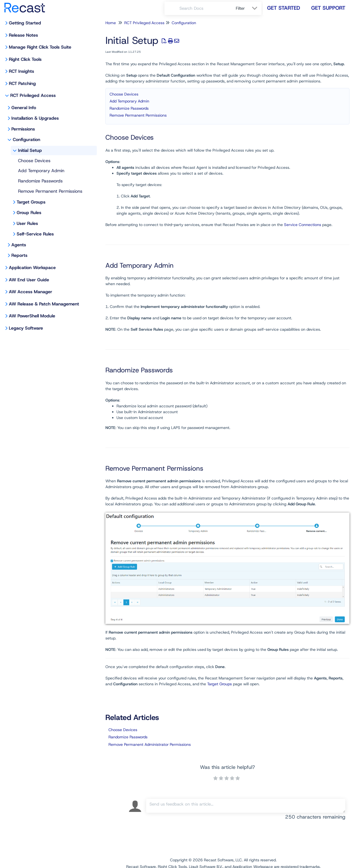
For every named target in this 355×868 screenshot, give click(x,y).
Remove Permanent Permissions (50, 191)
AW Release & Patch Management (44, 304)
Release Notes (23, 35)
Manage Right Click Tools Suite (40, 47)
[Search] (172, 8)
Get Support (328, 8)
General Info (24, 108)
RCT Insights (21, 71)
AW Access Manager (31, 292)
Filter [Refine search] (241, 8)
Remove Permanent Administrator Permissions (150, 744)
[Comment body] (246, 806)
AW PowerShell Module (32, 316)
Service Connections (303, 225)
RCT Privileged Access (33, 95)
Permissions (23, 129)
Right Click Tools (25, 59)
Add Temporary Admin (41, 171)
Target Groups (31, 202)
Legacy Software (26, 328)
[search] (205, 8)
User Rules (27, 223)
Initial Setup (30, 150)
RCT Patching (22, 83)
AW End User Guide (29, 280)
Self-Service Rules (35, 234)
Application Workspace (32, 268)
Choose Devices (34, 161)
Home (111, 23)
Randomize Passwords (40, 181)
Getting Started (25, 23)
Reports (19, 255)
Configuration (26, 140)
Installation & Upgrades (35, 118)
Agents (19, 245)
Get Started (284, 8)
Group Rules (29, 213)
